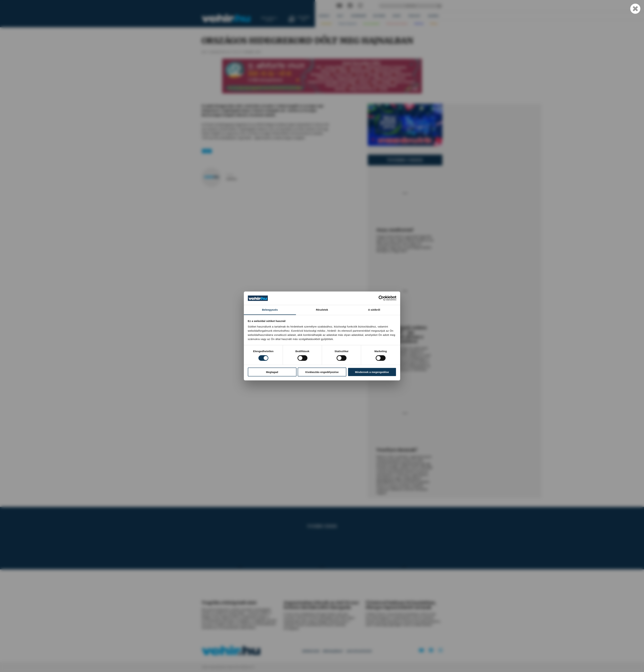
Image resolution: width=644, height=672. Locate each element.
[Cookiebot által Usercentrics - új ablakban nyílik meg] (381, 298)
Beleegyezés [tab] (270, 310)
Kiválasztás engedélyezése (322, 372)
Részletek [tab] (322, 310)
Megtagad (272, 372)
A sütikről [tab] (374, 310)
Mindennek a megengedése (372, 372)
